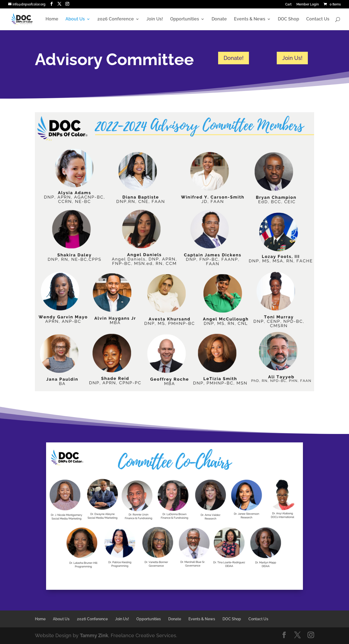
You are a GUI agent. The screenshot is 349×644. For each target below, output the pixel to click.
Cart (288, 4)
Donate (219, 19)
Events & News (250, 19)
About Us (75, 19)
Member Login (308, 4)
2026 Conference (116, 19)
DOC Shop (288, 19)
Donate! (234, 58)
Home (52, 19)
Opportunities (185, 19)
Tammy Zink (94, 635)
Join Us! (155, 19)
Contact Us (318, 19)
